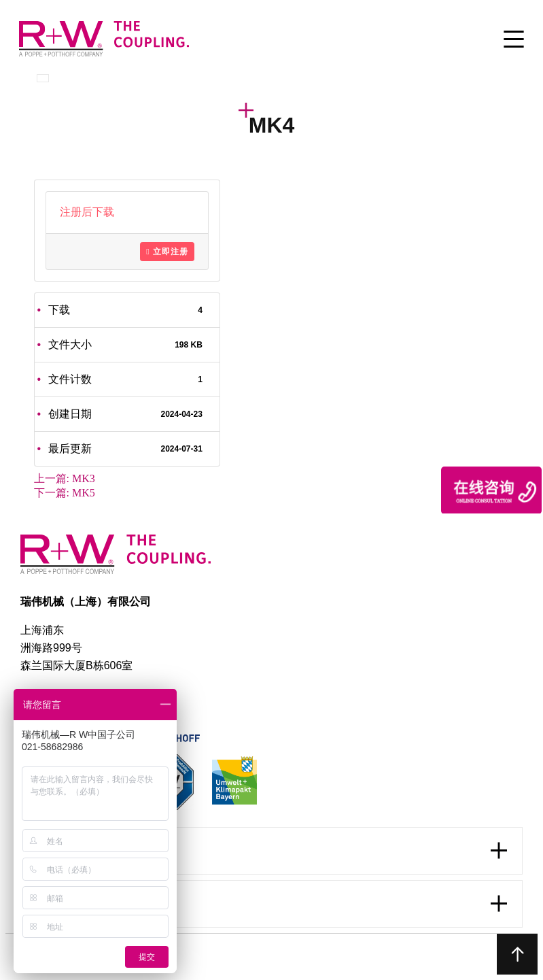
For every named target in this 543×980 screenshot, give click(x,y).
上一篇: (65, 478)
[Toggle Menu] (514, 40)
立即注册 (167, 252)
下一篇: (65, 493)
